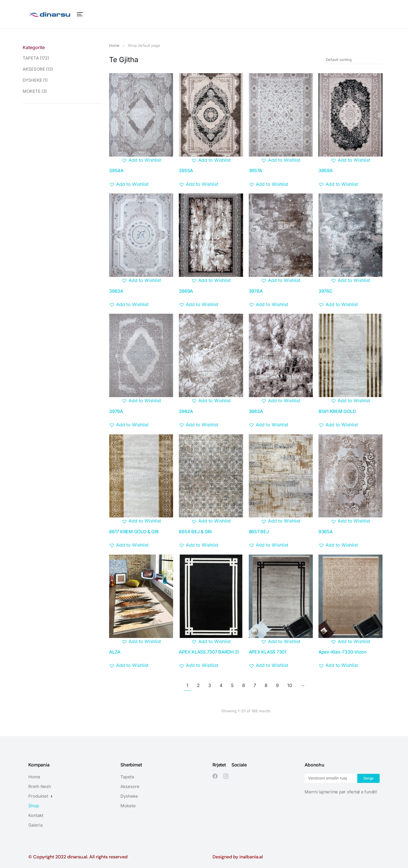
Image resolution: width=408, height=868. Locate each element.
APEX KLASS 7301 (268, 652)
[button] (141, 160)
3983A (256, 411)
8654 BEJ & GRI (195, 532)
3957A (255, 170)
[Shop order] (354, 60)
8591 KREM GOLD (337, 411)
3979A (116, 411)
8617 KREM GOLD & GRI (134, 532)
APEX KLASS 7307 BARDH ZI (209, 652)
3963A (116, 291)
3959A (326, 170)
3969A (186, 291)
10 (290, 685)
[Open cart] (377, 14)
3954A (116, 170)
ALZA (115, 652)
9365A (326, 532)
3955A (186, 170)
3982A (186, 411)
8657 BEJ (259, 532)
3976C (326, 291)
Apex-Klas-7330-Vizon (343, 652)
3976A (256, 291)
